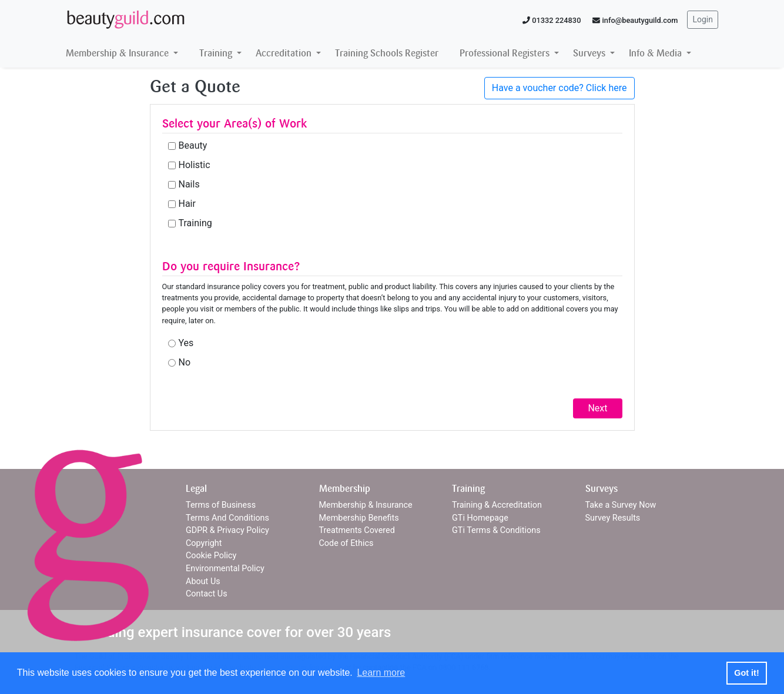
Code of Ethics (346, 543)
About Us (203, 581)
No (185, 362)
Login (703, 19)
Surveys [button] (590, 53)
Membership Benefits (359, 518)
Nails (189, 184)
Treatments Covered (357, 530)
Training (195, 223)
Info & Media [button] (656, 53)
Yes (186, 343)
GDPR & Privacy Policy (227, 530)
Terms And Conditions (227, 518)
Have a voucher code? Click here (559, 88)
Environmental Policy (225, 569)
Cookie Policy (211, 556)
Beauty (193, 145)
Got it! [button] (746, 673)
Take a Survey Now (621, 505)
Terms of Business (221, 505)
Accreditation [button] (285, 53)
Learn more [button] (381, 673)
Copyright (204, 543)
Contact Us (207, 594)
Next (597, 408)
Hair (187, 204)
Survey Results (613, 518)
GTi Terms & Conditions (496, 530)
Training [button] (217, 53)
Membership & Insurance (366, 505)
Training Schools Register (387, 53)
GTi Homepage (480, 518)
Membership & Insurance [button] (118, 53)
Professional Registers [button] (506, 53)
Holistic (195, 165)
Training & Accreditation (497, 505)
